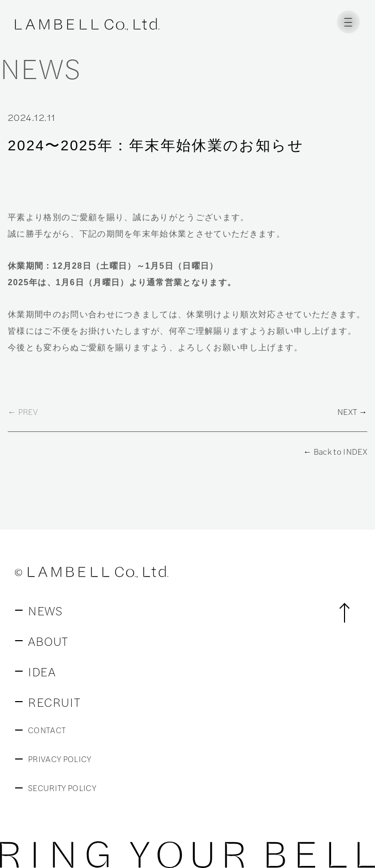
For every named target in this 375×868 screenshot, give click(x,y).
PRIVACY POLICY (59, 759)
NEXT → (352, 412)
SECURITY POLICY (62, 788)
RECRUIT (54, 702)
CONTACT (47, 730)
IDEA (42, 671)
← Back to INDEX (335, 451)
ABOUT (48, 641)
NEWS (45, 610)
